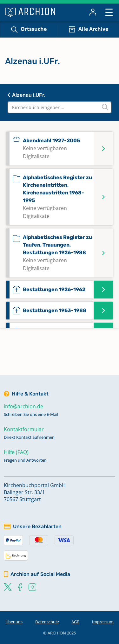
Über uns (14, 622)
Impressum (103, 622)
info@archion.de (23, 406)
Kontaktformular (24, 429)
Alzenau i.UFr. (26, 95)
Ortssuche (34, 29)
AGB (75, 622)
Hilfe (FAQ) (16, 452)
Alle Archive (93, 29)
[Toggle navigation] (109, 12)
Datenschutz (47, 622)
